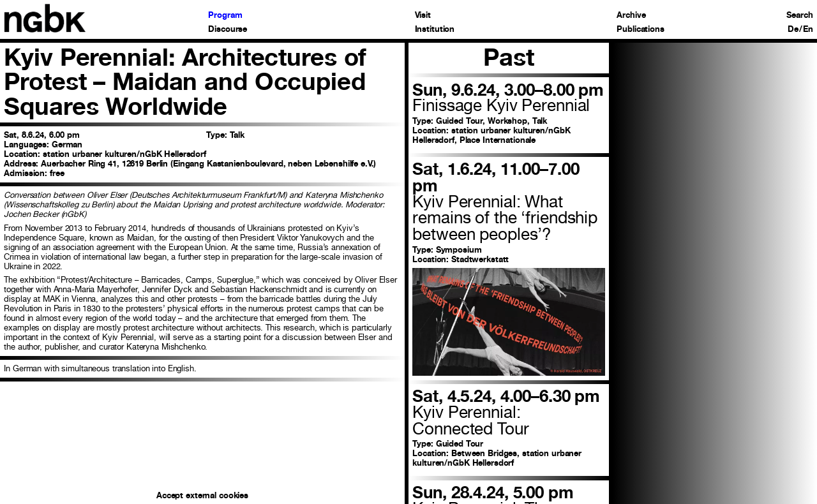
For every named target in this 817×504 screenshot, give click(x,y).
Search (799, 16)
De (793, 30)
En (808, 30)
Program (225, 16)
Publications (640, 30)
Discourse (228, 30)
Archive (631, 16)
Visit (423, 16)
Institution (435, 30)
